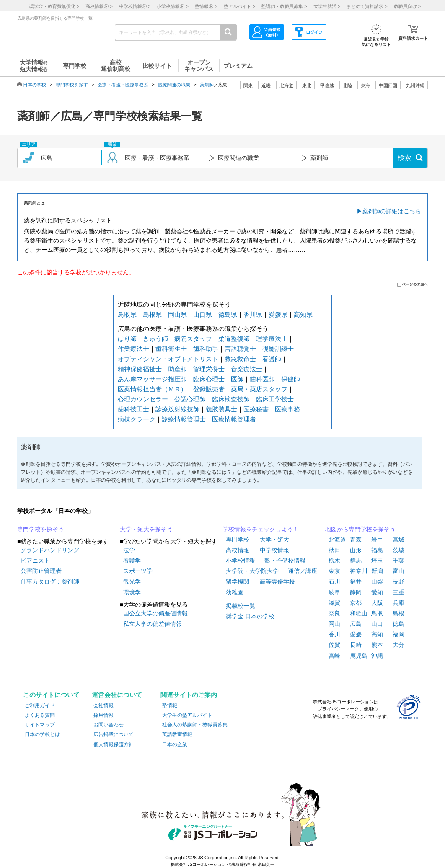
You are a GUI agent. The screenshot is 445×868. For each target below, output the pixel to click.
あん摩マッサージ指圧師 (152, 379)
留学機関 (238, 581)
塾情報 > (206, 6)
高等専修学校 (277, 581)
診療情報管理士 (184, 419)
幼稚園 (235, 592)
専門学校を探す (72, 85)
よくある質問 (40, 715)
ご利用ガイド (40, 705)
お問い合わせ (109, 725)
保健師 (291, 379)
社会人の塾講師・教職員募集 (195, 725)
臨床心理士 (209, 379)
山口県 (203, 314)
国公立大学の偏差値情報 (155, 613)
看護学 (132, 561)
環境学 (132, 592)
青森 (356, 540)
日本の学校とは (42, 734)
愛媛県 (278, 314)
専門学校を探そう (41, 529)
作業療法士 (133, 349)
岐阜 (334, 592)
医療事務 (287, 409)
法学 (129, 550)
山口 (377, 624)
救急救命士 (240, 359)
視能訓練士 (278, 349)
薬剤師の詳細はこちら (392, 211)
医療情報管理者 (234, 419)
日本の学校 (35, 85)
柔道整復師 (234, 339)
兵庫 (398, 603)
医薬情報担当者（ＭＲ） (152, 389)
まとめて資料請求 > (367, 6)
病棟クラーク (137, 419)
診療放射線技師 (177, 409)
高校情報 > (99, 6)
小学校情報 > (172, 6)
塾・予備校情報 (285, 561)
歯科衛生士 (171, 349)
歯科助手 (206, 349)
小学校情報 (241, 561)
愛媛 (356, 634)
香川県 (253, 314)
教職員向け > (407, 6)
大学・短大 (274, 540)
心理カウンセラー (143, 399)
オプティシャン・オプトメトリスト (168, 359)
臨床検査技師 (231, 399)
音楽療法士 (247, 369)
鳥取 (377, 613)
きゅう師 (155, 339)
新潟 (377, 571)
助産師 (177, 369)
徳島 (398, 624)
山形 (356, 550)
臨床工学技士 (275, 399)
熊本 (377, 645)
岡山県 (177, 314)
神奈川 (359, 571)
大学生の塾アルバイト (187, 715)
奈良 (334, 613)
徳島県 (228, 314)
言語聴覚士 (240, 349)
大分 (398, 645)
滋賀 (334, 603)
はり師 (127, 339)
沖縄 (377, 656)
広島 (356, 624)
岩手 (377, 540)
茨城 (398, 550)
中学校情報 (274, 550)
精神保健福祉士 (140, 369)
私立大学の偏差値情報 (153, 624)
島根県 (152, 314)
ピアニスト (35, 561)
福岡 (398, 634)
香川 (334, 634)
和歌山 (359, 613)
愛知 (377, 592)
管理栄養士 (209, 369)
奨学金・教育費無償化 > (54, 6)
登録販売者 (209, 389)
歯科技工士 (133, 409)
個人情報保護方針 (114, 744)
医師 (237, 379)
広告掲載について (114, 734)
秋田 (334, 550)
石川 (334, 581)
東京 (334, 571)
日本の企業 (175, 744)
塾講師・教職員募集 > (284, 6)
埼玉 (377, 561)
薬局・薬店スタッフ (259, 389)
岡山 (334, 624)
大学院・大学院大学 (252, 571)
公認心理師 (190, 399)
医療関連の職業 (174, 85)
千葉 (398, 561)
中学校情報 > (135, 6)
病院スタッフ (193, 339)
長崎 (356, 645)
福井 (356, 581)
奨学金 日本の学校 (250, 616)
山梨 (377, 581)
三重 (398, 592)
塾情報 (170, 705)
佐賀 (334, 645)
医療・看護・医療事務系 (123, 85)
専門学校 (238, 540)
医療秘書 (256, 409)
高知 (377, 634)
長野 (398, 581)
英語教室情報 (177, 734)
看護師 (272, 359)
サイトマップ (40, 725)
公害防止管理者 (41, 571)
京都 (356, 603)
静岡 (356, 592)
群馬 (356, 561)
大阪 (377, 603)
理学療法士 (272, 339)
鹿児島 (359, 656)
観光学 (132, 581)
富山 (398, 571)
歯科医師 (262, 379)
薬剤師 (207, 85)
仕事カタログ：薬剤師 (50, 581)
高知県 (303, 314)
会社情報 (103, 705)
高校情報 (238, 550)
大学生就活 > (327, 6)
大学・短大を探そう (146, 529)
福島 (377, 550)
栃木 (334, 561)
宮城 (398, 540)
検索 (404, 158)
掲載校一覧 (241, 606)
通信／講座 (303, 571)
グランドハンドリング (50, 550)
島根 (398, 613)
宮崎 (334, 656)
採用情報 (103, 715)
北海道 (286, 85)
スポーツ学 (138, 571)
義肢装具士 (221, 409)
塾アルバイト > (239, 6)
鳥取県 (127, 314)
